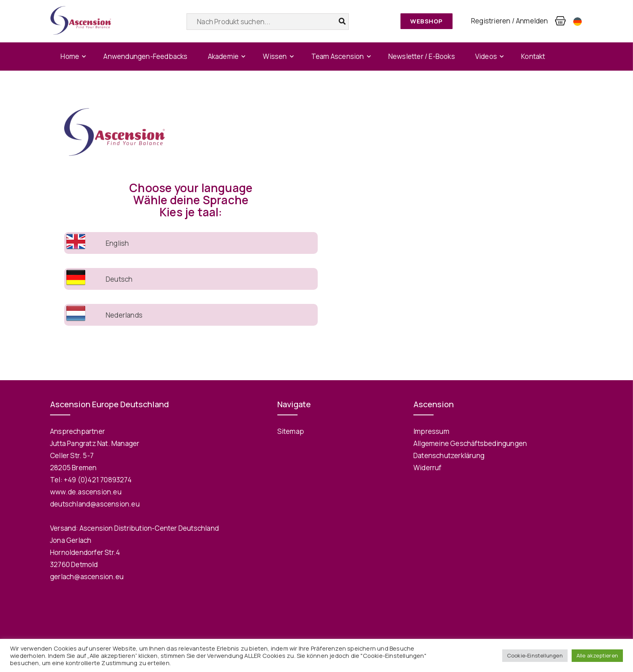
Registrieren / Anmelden (510, 21)
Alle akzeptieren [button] (597, 655)
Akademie (223, 56)
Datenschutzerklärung (449, 455)
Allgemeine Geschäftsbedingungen (470, 443)
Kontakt (533, 56)
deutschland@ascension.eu (95, 504)
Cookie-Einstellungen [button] (535, 655)
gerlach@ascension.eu (87, 577)
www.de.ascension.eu (86, 492)
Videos (486, 56)
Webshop (427, 21)
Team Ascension (338, 56)
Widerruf (428, 468)
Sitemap (291, 431)
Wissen (275, 56)
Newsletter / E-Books (422, 56)
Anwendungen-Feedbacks (145, 56)
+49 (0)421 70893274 (98, 480)
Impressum (431, 431)
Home (70, 56)
